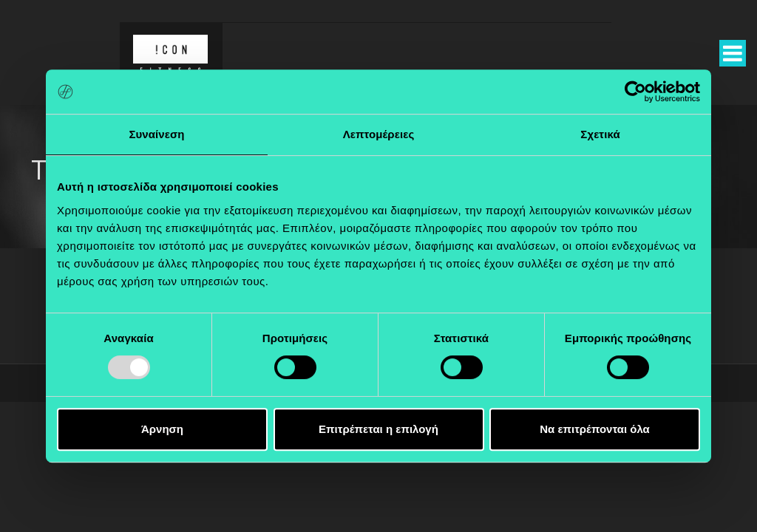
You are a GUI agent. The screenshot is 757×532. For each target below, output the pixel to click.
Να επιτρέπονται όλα (595, 429)
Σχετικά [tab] (600, 134)
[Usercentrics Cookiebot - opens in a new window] (635, 92)
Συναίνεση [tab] (156, 134)
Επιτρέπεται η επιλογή (378, 429)
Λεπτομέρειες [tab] (379, 134)
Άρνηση (162, 429)
